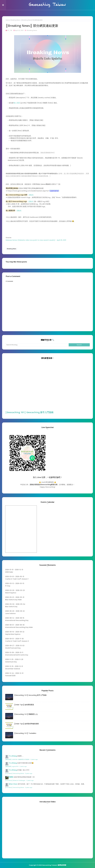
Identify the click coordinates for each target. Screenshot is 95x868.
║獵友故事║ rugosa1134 (12, 766)
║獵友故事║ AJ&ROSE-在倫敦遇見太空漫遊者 (17, 759)
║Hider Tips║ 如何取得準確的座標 (26, 724)
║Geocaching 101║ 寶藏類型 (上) (26, 714)
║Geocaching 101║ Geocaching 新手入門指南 (29, 412)
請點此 (31, 195)
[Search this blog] (37, 345)
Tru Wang (13, 756)
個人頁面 (17, 103)
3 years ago (34, 759)
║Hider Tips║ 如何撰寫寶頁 (24, 705)
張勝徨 (11, 777)
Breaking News (15, 20)
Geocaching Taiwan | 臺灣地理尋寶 (54, 865)
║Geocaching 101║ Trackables (25, 733)
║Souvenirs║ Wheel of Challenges (15, 780)
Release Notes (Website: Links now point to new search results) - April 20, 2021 (36, 240)
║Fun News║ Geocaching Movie (15, 773)
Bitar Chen (13, 784)
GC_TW (10, 30)
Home (8, 20)
